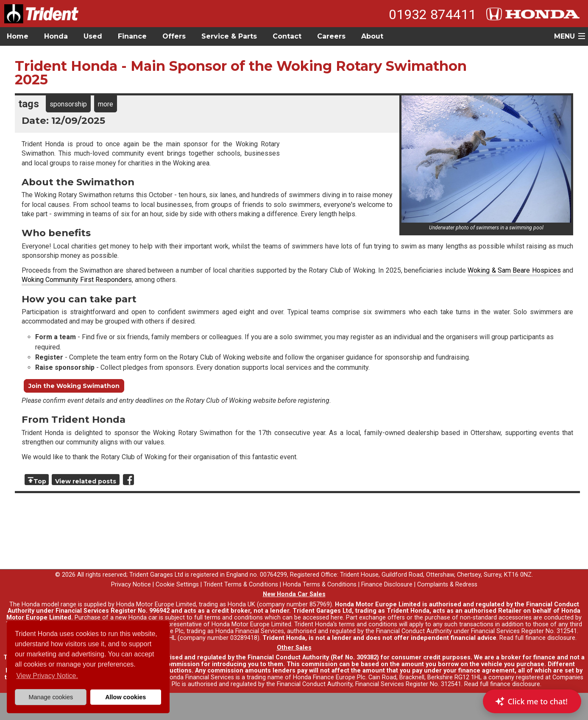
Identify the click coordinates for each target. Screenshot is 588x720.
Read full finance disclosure (537, 638)
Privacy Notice (131, 585)
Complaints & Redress (447, 585)
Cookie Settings (177, 585)
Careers (331, 36)
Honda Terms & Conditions (320, 585)
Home (18, 36)
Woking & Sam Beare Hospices (514, 270)
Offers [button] (174, 36)
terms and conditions (368, 624)
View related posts (86, 481)
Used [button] (93, 36)
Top (40, 481)
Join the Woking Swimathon (74, 386)
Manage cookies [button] (51, 697)
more (106, 104)
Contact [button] (287, 36)
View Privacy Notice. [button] (47, 676)
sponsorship (68, 104)
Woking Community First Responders (77, 280)
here (337, 618)
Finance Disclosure (387, 585)
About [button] (372, 36)
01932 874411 (432, 14)
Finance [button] (132, 36)
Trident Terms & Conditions (241, 585)
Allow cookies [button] (125, 697)
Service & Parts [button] (229, 36)
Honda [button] (56, 36)
